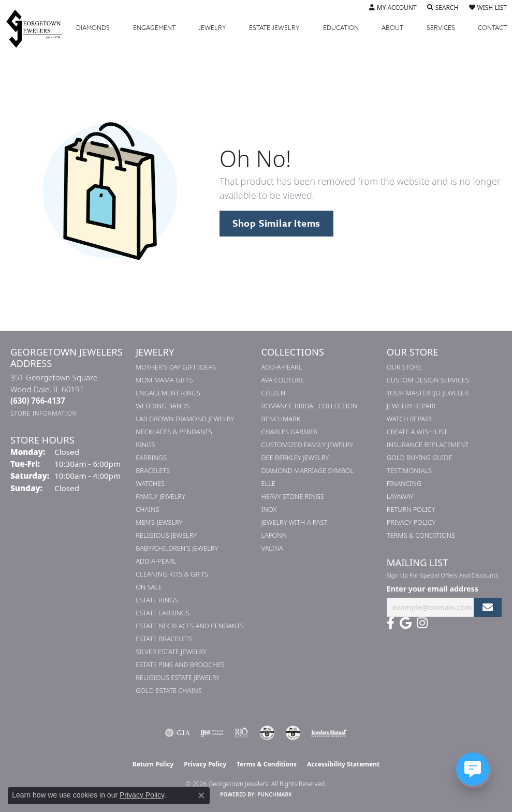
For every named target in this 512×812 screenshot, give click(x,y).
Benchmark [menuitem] (281, 419)
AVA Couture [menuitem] (283, 380)
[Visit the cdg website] (267, 733)
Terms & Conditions (421, 535)
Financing (404, 483)
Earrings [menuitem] (151, 457)
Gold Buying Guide (420, 457)
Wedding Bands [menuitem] (163, 406)
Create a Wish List (417, 432)
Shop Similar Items (276, 224)
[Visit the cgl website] (293, 733)
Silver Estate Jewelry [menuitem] (171, 652)
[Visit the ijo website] (212, 733)
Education (341, 28)
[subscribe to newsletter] (488, 607)
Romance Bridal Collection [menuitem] (310, 406)
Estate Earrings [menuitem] (163, 613)
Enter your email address (433, 589)
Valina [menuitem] (272, 548)
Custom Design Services (428, 380)
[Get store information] (44, 413)
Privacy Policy (411, 522)
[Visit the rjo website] (241, 733)
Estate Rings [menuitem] (157, 600)
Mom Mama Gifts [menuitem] (164, 380)
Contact (492, 28)
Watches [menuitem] (150, 483)
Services (441, 28)
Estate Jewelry (274, 28)
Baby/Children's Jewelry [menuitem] (177, 548)
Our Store (404, 367)
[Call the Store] (38, 401)
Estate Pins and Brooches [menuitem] (180, 665)
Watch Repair (409, 419)
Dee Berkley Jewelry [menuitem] (295, 457)
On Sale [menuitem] (149, 587)
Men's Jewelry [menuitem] (159, 522)
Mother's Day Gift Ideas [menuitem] (176, 367)
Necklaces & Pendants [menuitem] (174, 432)
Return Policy (411, 509)
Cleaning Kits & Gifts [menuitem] (172, 574)
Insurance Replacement (428, 445)
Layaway (400, 496)
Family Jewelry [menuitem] (160, 496)
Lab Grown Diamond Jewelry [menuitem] (185, 419)
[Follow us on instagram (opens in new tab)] (422, 623)
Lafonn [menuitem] (274, 535)
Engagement (154, 28)
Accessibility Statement (343, 764)
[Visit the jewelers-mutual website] (329, 733)
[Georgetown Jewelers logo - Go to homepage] (39, 28)
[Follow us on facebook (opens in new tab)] (391, 623)
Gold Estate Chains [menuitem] (169, 690)
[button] (393, 8)
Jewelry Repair (411, 406)
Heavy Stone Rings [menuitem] (293, 496)
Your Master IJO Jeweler (428, 393)
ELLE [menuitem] (268, 483)
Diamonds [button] (93, 28)
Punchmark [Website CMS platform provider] (275, 794)
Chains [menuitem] (147, 509)
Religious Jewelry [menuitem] (166, 535)
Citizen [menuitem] (273, 393)
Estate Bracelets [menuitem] (164, 639)
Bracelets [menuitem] (153, 470)
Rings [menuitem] (145, 445)
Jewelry (212, 28)
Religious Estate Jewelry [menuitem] (178, 677)
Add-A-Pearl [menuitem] (156, 561)
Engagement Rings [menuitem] (168, 393)
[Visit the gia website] (178, 733)
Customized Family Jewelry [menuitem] (308, 445)
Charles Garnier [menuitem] (290, 432)
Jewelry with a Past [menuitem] (295, 522)
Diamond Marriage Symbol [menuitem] (308, 470)
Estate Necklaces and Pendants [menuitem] (190, 626)
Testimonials (409, 470)
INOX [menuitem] (269, 509)
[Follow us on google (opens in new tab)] (406, 623)
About (392, 28)
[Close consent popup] (201, 795)
